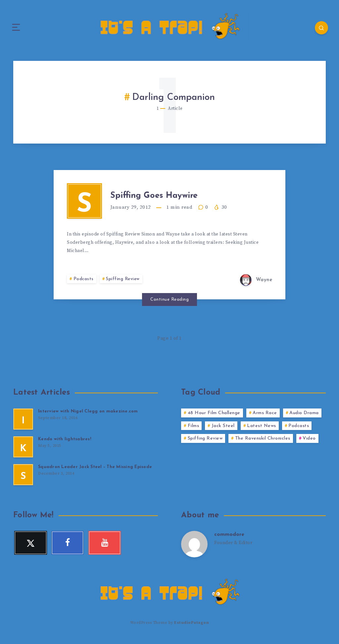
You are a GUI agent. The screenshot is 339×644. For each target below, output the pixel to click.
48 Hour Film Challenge (214, 418)
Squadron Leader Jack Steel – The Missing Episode (95, 472)
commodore (229, 539)
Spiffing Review (124, 284)
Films (194, 430)
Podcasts (84, 284)
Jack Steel (223, 430)
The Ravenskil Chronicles (263, 443)
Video (309, 443)
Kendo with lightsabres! (65, 444)
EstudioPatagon (192, 627)
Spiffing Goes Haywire (165, 197)
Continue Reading (169, 304)
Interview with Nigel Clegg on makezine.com (88, 416)
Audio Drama (304, 418)
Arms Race (265, 418)
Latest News (262, 430)
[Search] (319, 28)
